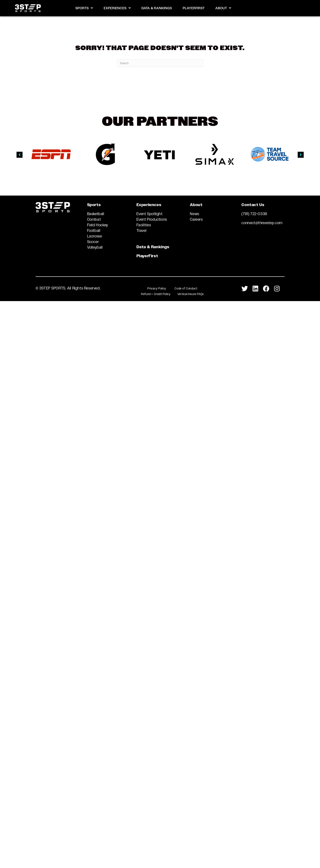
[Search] (160, 63)
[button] (20, 155)
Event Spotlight (150, 214)
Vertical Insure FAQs (191, 294)
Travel (142, 231)
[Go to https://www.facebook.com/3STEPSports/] (266, 289)
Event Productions (152, 219)
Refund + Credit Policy (156, 294)
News (194, 214)
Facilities (144, 225)
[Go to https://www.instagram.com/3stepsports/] (277, 289)
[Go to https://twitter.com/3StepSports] (245, 289)
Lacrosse (95, 236)
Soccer (93, 242)
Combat (94, 219)
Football (94, 231)
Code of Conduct (186, 288)
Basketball (96, 214)
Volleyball (95, 247)
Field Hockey (98, 225)
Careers (196, 219)
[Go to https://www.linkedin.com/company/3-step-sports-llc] (255, 289)
